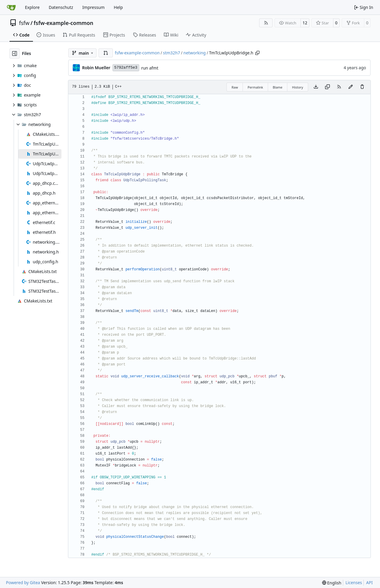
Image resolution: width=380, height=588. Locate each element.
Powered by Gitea (23, 583)
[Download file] (316, 87)
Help (118, 7)
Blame (278, 87)
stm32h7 (172, 53)
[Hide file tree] (15, 53)
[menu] (332, 583)
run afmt (150, 68)
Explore (32, 7)
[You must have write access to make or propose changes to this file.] (362, 87)
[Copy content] (327, 87)
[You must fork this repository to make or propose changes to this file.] (351, 87)
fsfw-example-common (63, 23)
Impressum (93, 7)
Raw (235, 87)
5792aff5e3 (126, 68)
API (369, 583)
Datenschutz (61, 7)
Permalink (255, 87)
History (298, 87)
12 (305, 23)
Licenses (354, 583)
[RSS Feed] (266, 23)
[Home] (11, 7)
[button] (106, 53)
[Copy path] (257, 53)
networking (195, 53)
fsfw (24, 23)
